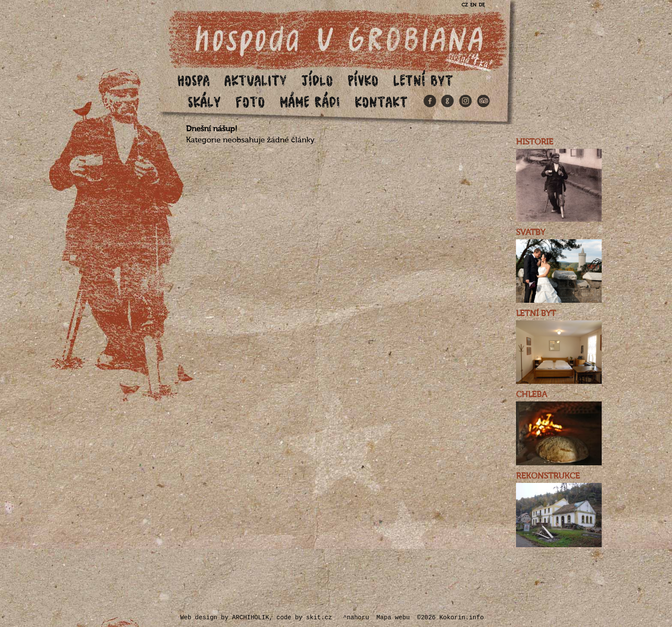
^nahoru (356, 618)
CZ (465, 5)
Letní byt (423, 80)
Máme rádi (310, 101)
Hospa (194, 80)
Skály (205, 101)
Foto (250, 101)
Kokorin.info (462, 618)
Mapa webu (393, 618)
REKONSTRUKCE (548, 476)
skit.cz (319, 618)
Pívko (363, 80)
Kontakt (381, 101)
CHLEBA (532, 395)
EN (473, 5)
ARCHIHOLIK (250, 618)
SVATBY (531, 232)
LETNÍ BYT (536, 313)
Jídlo (318, 80)
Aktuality (256, 80)
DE (482, 5)
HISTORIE (535, 142)
